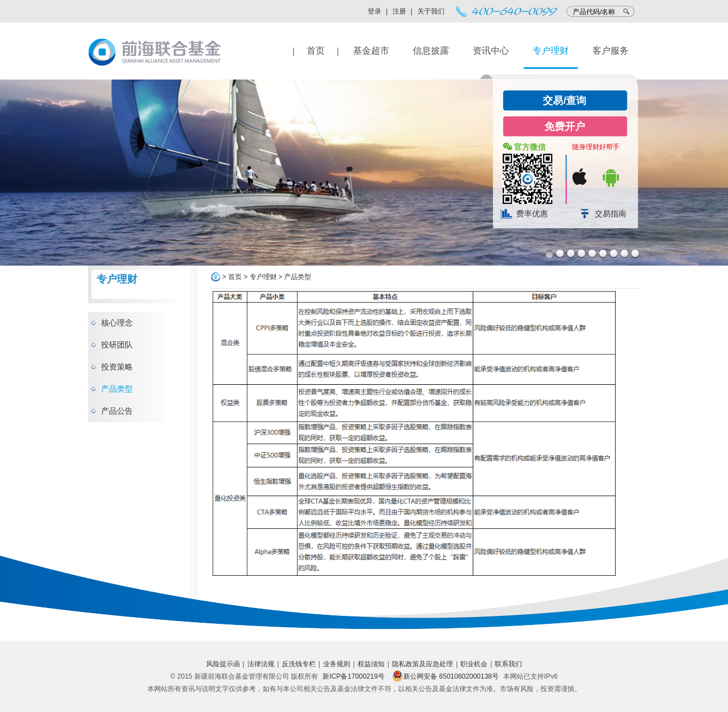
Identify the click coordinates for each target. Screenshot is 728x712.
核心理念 (117, 323)
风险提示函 (223, 664)
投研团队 (117, 345)
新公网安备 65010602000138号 (445, 676)
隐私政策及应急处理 (422, 664)
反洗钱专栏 (299, 664)
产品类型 (117, 389)
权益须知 (371, 664)
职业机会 (474, 664)
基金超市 (371, 51)
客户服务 (611, 51)
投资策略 (117, 367)
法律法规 (261, 664)
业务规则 (337, 664)
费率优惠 (532, 214)
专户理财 (551, 51)
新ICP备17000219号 (353, 676)
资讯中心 (491, 51)
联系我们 (508, 664)
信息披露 (431, 51)
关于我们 (431, 11)
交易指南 (611, 214)
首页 (316, 51)
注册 (399, 11)
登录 (374, 11)
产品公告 (117, 411)
